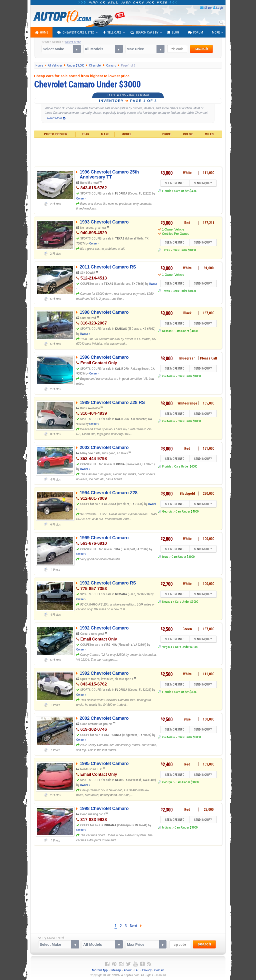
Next (136, 926)
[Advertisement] (128, 151)
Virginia (167, 647)
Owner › (81, 198)
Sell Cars (112, 32)
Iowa (165, 557)
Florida (167, 191)
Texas (166, 250)
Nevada (167, 602)
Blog (173, 32)
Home (41, 32)
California (168, 376)
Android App (100, 970)
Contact (159, 970)
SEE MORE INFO (175, 183)
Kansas (167, 331)
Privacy (147, 970)
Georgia (167, 511)
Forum (195, 32)
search (201, 49)
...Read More (55, 118)
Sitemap (116, 970)
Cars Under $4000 (186, 191)
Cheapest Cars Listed (76, 32)
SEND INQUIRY (203, 183)
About (128, 970)
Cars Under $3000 (183, 557)
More (216, 32)
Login (220, 8)
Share (208, 8)
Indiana (167, 827)
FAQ (137, 970)
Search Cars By (144, 32)
